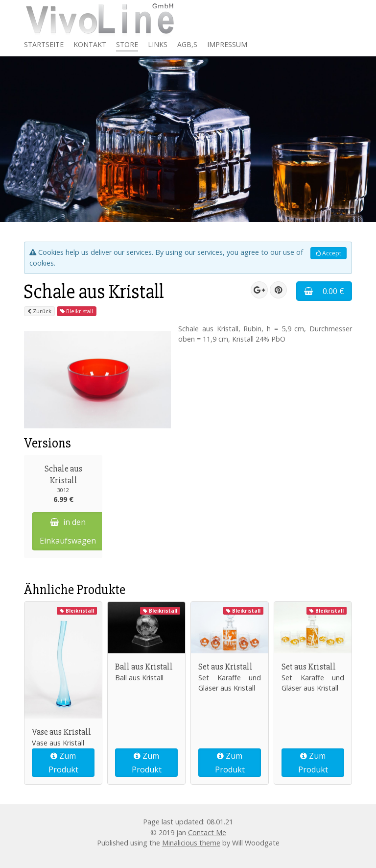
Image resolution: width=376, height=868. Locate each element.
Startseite (44, 44)
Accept (329, 253)
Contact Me (207, 832)
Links (158, 44)
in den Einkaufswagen (68, 531)
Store (127, 44)
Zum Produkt (63, 763)
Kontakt (90, 44)
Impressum (227, 44)
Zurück (39, 311)
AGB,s (187, 44)
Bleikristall (77, 311)
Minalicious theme (191, 843)
